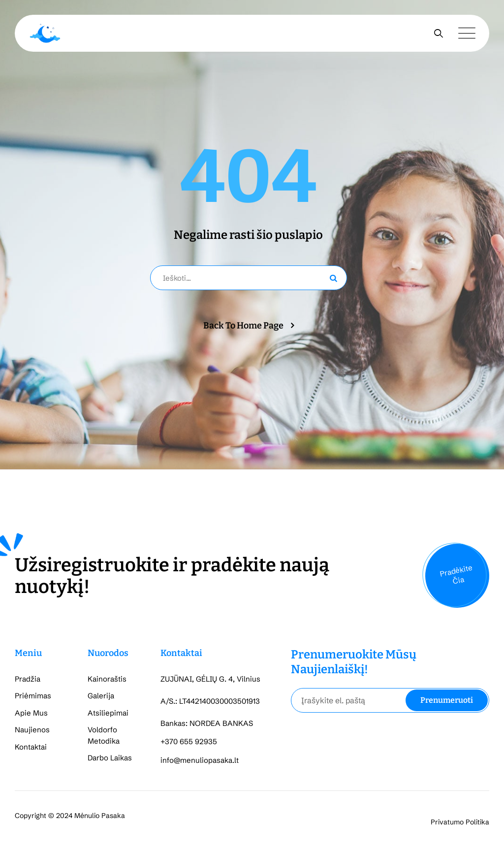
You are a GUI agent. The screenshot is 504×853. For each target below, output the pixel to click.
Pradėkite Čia (456, 574)
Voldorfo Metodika (104, 735)
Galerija (101, 696)
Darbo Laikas (110, 758)
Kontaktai (31, 747)
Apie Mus (31, 713)
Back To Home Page (243, 326)
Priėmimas (33, 696)
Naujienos (32, 730)
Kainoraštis (107, 679)
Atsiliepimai (108, 713)
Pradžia (28, 679)
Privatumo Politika (460, 822)
